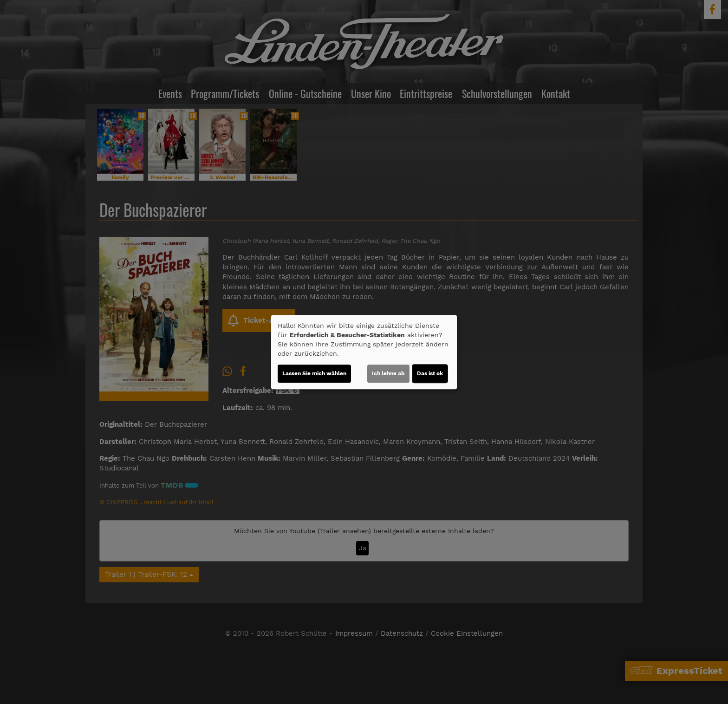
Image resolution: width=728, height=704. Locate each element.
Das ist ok (430, 373)
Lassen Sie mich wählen (314, 373)
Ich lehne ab (388, 373)
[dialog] (364, 352)
